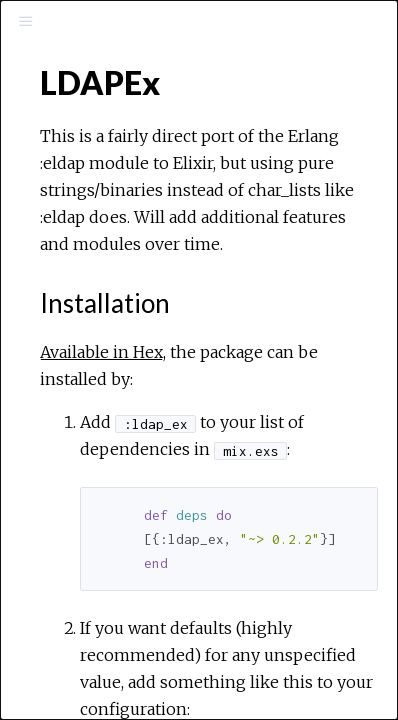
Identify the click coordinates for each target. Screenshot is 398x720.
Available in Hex (101, 352)
